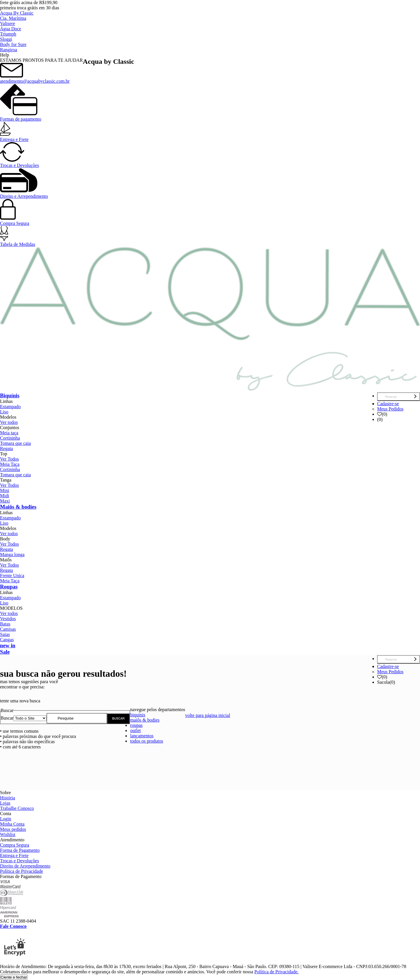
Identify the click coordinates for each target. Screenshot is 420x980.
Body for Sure (13, 44)
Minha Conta (12, 824)
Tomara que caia (15, 443)
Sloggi (6, 39)
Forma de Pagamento (20, 850)
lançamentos (142, 736)
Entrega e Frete (14, 137)
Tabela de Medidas (18, 242)
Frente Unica (12, 576)
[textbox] (77, 718)
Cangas (7, 640)
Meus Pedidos (390, 409)
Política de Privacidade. (276, 972)
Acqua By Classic (17, 13)
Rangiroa (9, 50)
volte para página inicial (208, 715)
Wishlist (8, 834)
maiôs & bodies (145, 720)
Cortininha (10, 438)
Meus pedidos (13, 829)
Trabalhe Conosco (17, 808)
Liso (4, 412)
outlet (135, 730)
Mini (5, 490)
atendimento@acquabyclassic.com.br (35, 79)
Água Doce (10, 29)
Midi (5, 496)
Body (5, 539)
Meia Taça (10, 464)
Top (4, 454)
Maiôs (6, 560)
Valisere (8, 23)
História (8, 798)
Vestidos (8, 619)
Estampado (10, 407)
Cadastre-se (388, 404)
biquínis (138, 715)
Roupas (9, 587)
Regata (6, 448)
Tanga (6, 480)
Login (6, 819)
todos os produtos (147, 741)
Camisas (8, 629)
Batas (5, 624)
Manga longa (12, 555)
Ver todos (9, 422)
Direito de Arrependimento (25, 866)
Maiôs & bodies (18, 507)
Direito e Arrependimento (24, 194)
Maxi (5, 501)
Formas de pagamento (21, 116)
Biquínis (10, 395)
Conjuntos (10, 428)
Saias (5, 634)
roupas (136, 725)
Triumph (8, 34)
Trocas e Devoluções (20, 163)
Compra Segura (15, 221)
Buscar (7, 718)
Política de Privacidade (22, 871)
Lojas (5, 803)
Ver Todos (9, 459)
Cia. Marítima (13, 18)
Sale (5, 652)
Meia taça (9, 433)
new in (8, 645)
